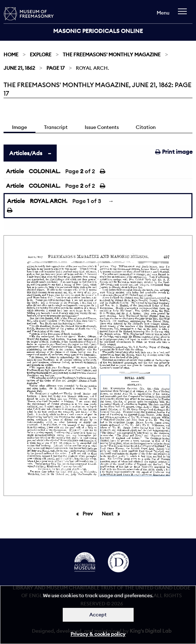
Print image (174, 152)
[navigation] (184, 15)
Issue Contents (102, 127)
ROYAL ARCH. (49, 201)
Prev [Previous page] (89, 513)
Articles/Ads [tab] (26, 153)
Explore (41, 55)
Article (15, 171)
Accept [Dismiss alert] (98, 615)
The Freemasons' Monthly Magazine (112, 55)
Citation (146, 127)
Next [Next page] (113, 513)
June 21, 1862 (19, 68)
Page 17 (55, 68)
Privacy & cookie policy (98, 634)
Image (19, 127)
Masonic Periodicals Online (98, 31)
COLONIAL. (44, 171)
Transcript (56, 127)
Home (11, 55)
